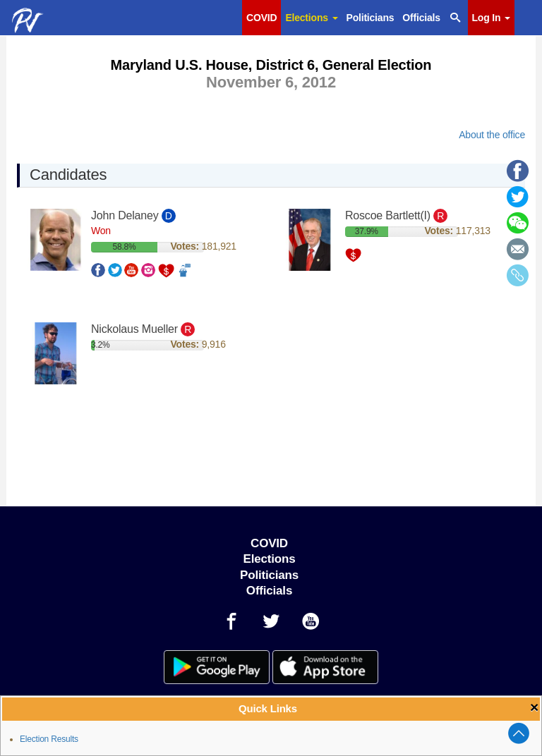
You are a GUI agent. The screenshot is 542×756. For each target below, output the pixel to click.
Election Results (49, 739)
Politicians (371, 18)
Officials (421, 18)
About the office (492, 135)
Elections (311, 18)
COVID (261, 18)
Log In (491, 18)
